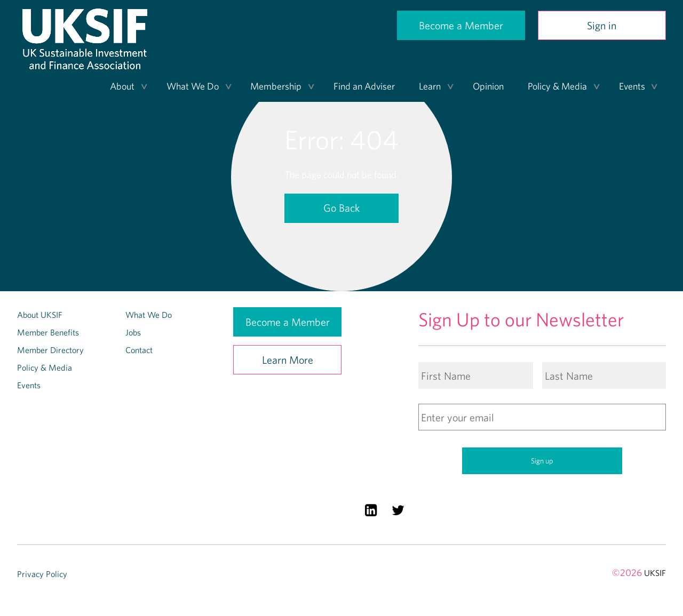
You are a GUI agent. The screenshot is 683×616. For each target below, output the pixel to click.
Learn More (288, 360)
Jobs (133, 332)
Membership (276, 86)
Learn (430, 86)
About (122, 86)
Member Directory (50, 350)
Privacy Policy (42, 574)
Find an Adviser (364, 86)
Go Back (341, 208)
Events (632, 86)
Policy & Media (557, 86)
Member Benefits (48, 332)
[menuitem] (125, 86)
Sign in (602, 25)
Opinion (488, 86)
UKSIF (655, 573)
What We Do (193, 86)
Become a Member (461, 25)
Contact (139, 350)
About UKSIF (40, 315)
